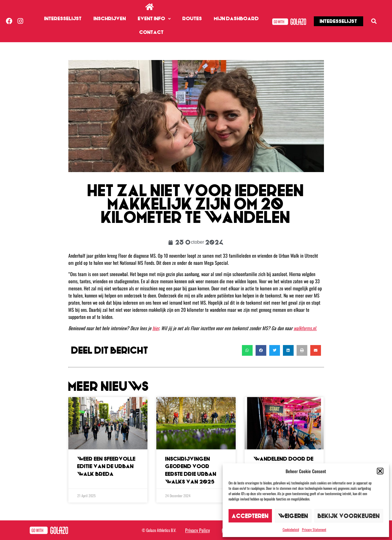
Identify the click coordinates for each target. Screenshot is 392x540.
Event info (154, 19)
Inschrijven (110, 19)
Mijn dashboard (236, 19)
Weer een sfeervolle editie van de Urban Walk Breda (106, 466)
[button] (380, 471)
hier (156, 328)
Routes (192, 19)
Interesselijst (63, 19)
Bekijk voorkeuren (349, 516)
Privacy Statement (314, 529)
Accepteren (250, 516)
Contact (152, 32)
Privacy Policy (197, 530)
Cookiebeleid (291, 529)
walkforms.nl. (305, 328)
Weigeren (293, 516)
